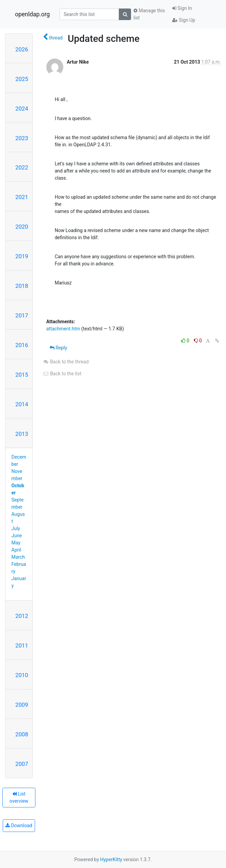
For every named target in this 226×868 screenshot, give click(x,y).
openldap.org (32, 14)
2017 (22, 315)
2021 (22, 197)
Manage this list (149, 14)
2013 (22, 434)
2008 (22, 734)
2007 (22, 764)
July (16, 528)
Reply (58, 348)
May (16, 543)
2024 (22, 109)
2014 (22, 404)
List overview (19, 797)
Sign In (182, 8)
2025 (22, 79)
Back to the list (62, 374)
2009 (22, 705)
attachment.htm (63, 329)
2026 (22, 49)
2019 (22, 256)
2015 (22, 375)
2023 (22, 138)
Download (19, 825)
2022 (22, 167)
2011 (22, 645)
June (17, 536)
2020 (22, 227)
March (18, 557)
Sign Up (184, 20)
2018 (22, 286)
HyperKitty (111, 859)
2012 (22, 616)
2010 (22, 675)
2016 (22, 345)
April (17, 550)
